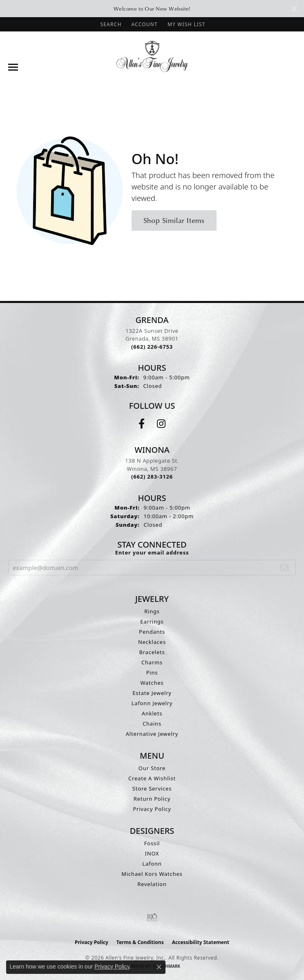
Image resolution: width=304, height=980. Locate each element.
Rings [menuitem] (152, 611)
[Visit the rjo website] (152, 918)
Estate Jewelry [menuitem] (152, 693)
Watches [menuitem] (152, 683)
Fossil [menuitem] (152, 843)
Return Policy (152, 799)
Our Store (152, 768)
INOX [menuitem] (152, 853)
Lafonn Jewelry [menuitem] (152, 703)
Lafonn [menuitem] (152, 864)
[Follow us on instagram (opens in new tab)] (161, 424)
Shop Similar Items (174, 220)
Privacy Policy (152, 809)
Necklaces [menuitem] (152, 642)
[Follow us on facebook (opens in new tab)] (142, 424)
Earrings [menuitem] (152, 621)
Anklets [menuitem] (152, 713)
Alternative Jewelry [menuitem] (152, 734)
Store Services (152, 788)
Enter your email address (152, 552)
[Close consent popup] (159, 967)
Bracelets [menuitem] (152, 652)
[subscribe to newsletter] (285, 568)
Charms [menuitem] (152, 662)
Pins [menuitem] (152, 673)
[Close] (294, 9)
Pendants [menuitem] (152, 632)
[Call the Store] (152, 347)
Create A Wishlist (152, 778)
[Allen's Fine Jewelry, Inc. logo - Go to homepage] (152, 56)
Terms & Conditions (140, 942)
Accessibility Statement (201, 942)
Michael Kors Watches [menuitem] (152, 874)
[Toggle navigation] (13, 67)
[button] (110, 24)
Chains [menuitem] (152, 724)
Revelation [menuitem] (152, 884)
